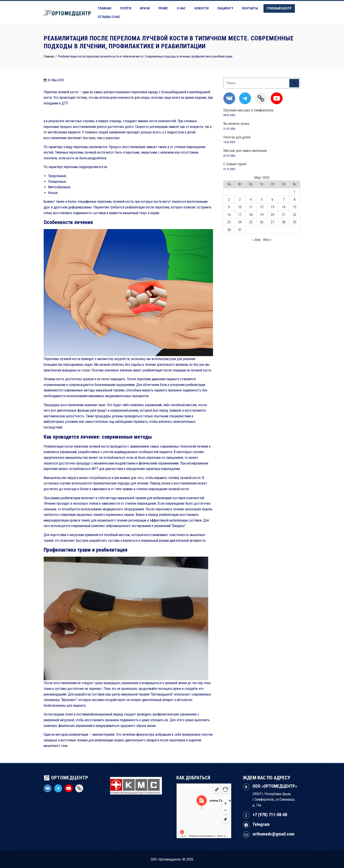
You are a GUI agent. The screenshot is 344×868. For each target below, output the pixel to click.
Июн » (267, 240)
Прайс (163, 8)
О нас (181, 8)
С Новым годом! (235, 164)
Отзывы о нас (109, 17)
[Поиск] (294, 83)
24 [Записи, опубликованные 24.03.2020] (240, 222)
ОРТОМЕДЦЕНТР (66, 778)
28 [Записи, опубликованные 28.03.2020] (284, 222)
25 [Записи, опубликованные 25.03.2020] (251, 222)
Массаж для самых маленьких (245, 151)
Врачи (145, 8)
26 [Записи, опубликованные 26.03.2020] (262, 222)
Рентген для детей (237, 137)
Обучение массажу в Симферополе (248, 110)
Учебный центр (279, 8)
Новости (202, 8)
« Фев (256, 240)
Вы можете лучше (236, 124)
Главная (105, 8)
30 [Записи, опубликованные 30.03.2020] (229, 230)
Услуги (126, 8)
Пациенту (225, 8)
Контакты (250, 8)
